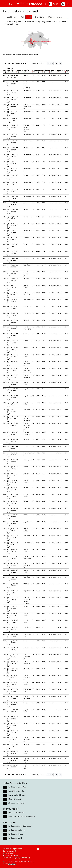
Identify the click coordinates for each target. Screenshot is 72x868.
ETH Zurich (12, 863)
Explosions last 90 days (17, 795)
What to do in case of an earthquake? (22, 817)
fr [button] (54, 4)
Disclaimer (15, 861)
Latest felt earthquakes (17, 791)
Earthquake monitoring (17, 830)
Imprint (6, 861)
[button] (8, 4)
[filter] (5, 72)
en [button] (50, 4)
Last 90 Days (10, 17)
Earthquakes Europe (16, 834)
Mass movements (55, 17)
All (29, 17)
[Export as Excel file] (56, 63)
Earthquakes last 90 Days (17, 787)
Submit (50, 63)
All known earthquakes (16, 803)
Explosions (39, 17)
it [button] (57, 4)
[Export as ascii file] (60, 63)
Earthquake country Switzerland (20, 826)
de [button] (46, 4)
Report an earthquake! (16, 812)
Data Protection (26, 861)
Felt (22, 17)
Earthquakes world (15, 838)
